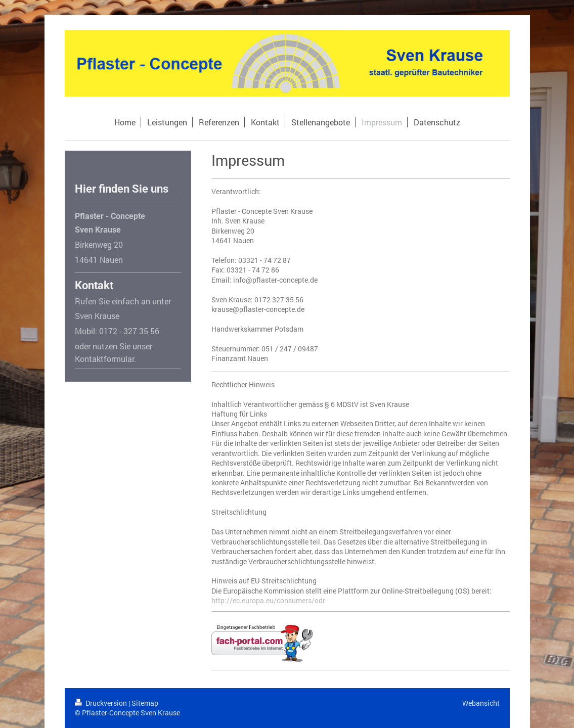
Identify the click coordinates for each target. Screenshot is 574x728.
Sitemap (145, 703)
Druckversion (102, 703)
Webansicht (481, 703)
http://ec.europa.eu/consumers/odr (268, 600)
